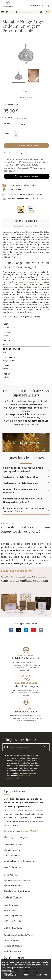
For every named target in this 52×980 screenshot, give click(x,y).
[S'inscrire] (45, 747)
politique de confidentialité (19, 777)
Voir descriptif (11, 104)
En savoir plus (8, 971)
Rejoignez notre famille (19, 740)
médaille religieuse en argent (31, 282)
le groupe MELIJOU (29, 831)
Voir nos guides (21, 119)
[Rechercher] (17, 12)
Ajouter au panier (29, 176)
